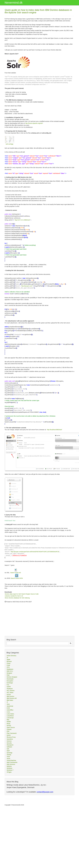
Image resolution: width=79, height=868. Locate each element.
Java (8, 704)
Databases (10, 669)
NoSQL (9, 726)
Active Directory (12, 656)
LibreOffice (10, 710)
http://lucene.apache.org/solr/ (34, 123)
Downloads (10, 679)
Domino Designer (12, 677)
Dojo (8, 675)
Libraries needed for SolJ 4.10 (14, 596)
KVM (8, 708)
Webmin (9, 766)
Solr (8, 749)
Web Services (11, 764)
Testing (9, 755)
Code (8, 665)
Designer (9, 673)
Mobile (9, 722)
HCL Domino (11, 691)
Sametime (10, 739)
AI (7, 658)
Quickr (9, 735)
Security (9, 743)
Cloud (9, 663)
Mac (8, 720)
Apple (9, 659)
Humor (9, 694)
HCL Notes (10, 692)
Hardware (10, 689)
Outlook (9, 729)
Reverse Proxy (11, 737)
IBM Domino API (12, 698)
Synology (10, 753)
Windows (10, 768)
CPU (8, 667)
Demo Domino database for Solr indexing (17, 598)
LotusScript (10, 718)
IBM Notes (10, 700)
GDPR (9, 687)
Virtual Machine (11, 760)
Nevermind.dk (14, 3)
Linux (8, 712)
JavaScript (10, 706)
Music (9, 724)
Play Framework (12, 733)
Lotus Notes (10, 714)
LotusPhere (10, 716)
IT (7, 702)
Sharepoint (10, 745)
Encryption (10, 681)
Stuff (8, 751)
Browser (9, 661)
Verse (9, 759)
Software (9, 747)
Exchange (10, 683)
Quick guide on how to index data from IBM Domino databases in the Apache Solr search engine (38, 11)
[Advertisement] (19, 623)
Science (9, 741)
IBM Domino (11, 696)
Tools (8, 757)
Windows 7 (10, 770)
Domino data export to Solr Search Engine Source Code (22, 594)
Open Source (11, 727)
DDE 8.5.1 (10, 671)
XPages (9, 772)
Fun (8, 685)
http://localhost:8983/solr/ (54, 430)
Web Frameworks (12, 762)
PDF (8, 731)
